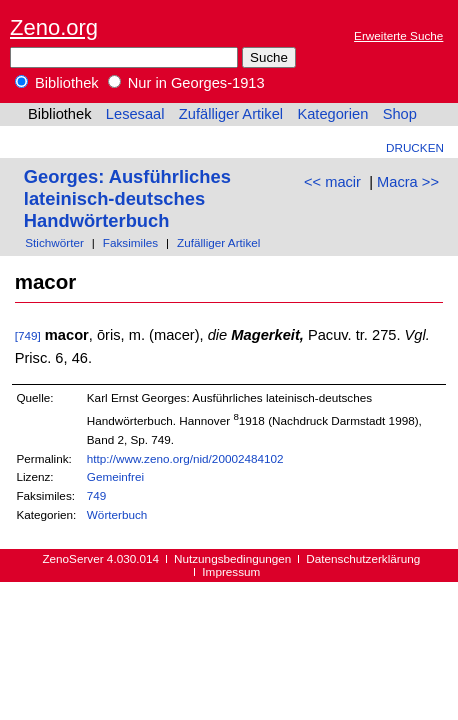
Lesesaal (135, 114)
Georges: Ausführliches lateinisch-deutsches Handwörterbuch (127, 198)
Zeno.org (54, 27)
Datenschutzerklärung (363, 558)
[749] (28, 335)
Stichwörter (54, 242)
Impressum (231, 571)
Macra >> (408, 182)
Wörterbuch (117, 514)
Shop (400, 114)
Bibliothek (57, 83)
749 (97, 495)
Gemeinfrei (115, 476)
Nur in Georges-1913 (186, 83)
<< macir (332, 182)
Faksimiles (130, 242)
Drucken (415, 147)
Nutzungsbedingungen (232, 558)
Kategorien (332, 114)
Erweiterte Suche (398, 35)
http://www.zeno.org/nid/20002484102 (185, 458)
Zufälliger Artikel (231, 114)
